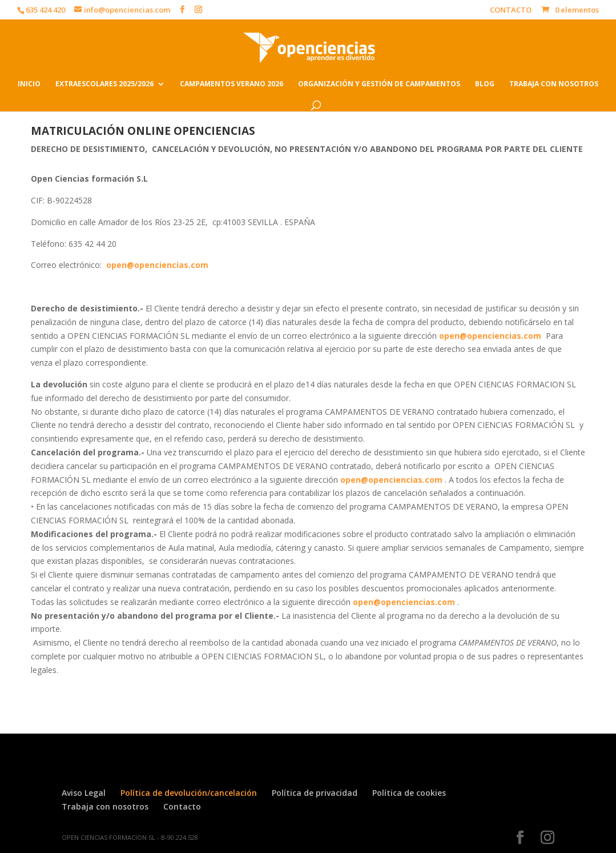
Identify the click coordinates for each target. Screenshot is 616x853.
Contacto (182, 806)
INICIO (29, 84)
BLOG (485, 84)
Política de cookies (409, 793)
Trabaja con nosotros (105, 806)
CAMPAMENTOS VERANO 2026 (231, 84)
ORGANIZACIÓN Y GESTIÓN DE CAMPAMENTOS (379, 84)
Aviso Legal (84, 793)
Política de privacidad (315, 793)
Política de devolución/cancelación (189, 793)
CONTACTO (511, 11)
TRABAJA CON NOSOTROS (554, 84)
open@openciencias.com (157, 265)
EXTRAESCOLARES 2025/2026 (104, 84)
